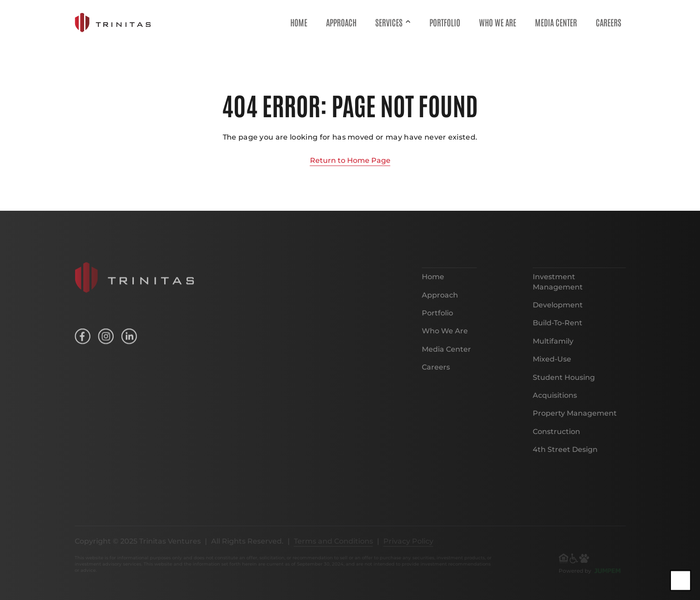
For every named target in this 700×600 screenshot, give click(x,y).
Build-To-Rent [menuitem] (558, 329)
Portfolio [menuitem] (445, 22)
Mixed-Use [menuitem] (552, 365)
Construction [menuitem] (556, 437)
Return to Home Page (350, 160)
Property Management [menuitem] (575, 419)
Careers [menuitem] (609, 22)
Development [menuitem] (558, 311)
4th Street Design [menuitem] (565, 456)
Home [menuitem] (299, 22)
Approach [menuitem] (341, 22)
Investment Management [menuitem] (558, 288)
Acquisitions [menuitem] (555, 401)
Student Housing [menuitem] (564, 383)
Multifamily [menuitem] (553, 347)
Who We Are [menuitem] (498, 22)
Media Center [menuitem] (556, 22)
